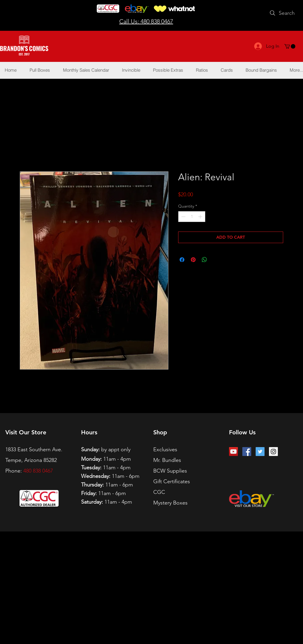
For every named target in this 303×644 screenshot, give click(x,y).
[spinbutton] (192, 217)
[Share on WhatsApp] (204, 260)
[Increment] (201, 217)
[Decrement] (183, 217)
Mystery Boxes (170, 503)
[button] (290, 46)
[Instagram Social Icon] (273, 452)
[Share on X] (216, 260)
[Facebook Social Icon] (247, 452)
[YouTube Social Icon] (233, 452)
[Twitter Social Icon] (260, 452)
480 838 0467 (38, 471)
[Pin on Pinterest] (193, 260)
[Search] (282, 13)
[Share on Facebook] (182, 260)
